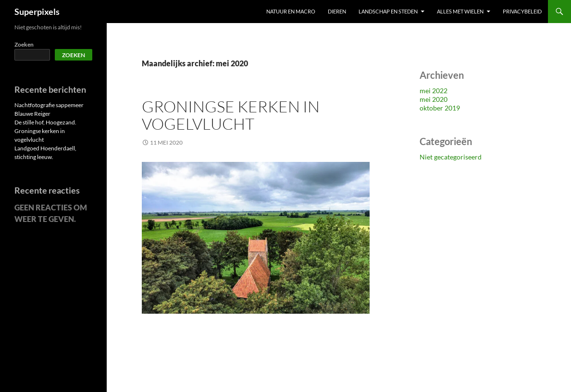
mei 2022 (434, 91)
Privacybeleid (522, 11)
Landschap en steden (388, 11)
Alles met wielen (460, 11)
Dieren (337, 11)
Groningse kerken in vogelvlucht (231, 115)
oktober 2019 (440, 108)
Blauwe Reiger (32, 114)
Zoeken (24, 44)
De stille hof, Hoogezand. (45, 122)
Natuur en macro (291, 11)
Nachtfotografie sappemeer (49, 105)
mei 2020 (434, 99)
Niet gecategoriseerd (451, 157)
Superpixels (37, 12)
